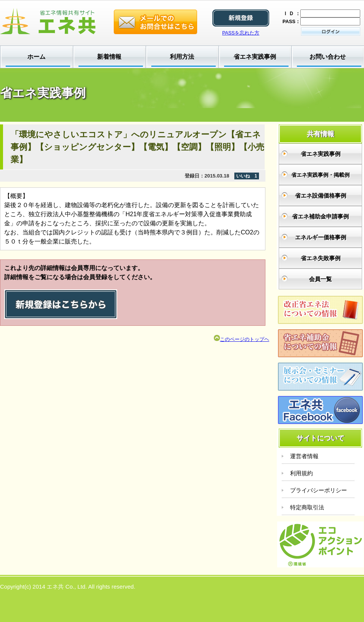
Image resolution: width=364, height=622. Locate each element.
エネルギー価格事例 (321, 237)
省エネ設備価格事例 (321, 196)
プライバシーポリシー (318, 490)
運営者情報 (304, 456)
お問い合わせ (328, 57)
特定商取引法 (307, 507)
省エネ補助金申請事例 (320, 216)
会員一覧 (320, 279)
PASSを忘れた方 (241, 33)
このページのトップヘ (242, 339)
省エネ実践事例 (255, 57)
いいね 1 (247, 176)
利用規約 (301, 473)
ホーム (36, 57)
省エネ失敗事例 (321, 258)
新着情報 (109, 57)
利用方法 (182, 57)
